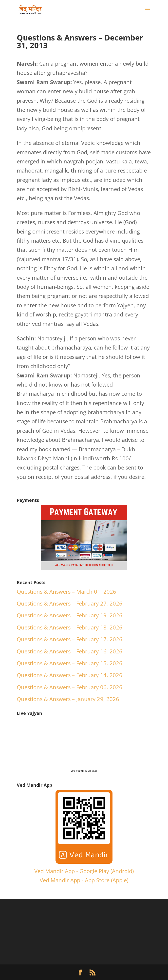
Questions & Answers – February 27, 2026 (70, 603)
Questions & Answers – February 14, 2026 (70, 675)
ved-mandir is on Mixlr (84, 771)
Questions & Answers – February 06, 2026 (70, 687)
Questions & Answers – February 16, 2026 (70, 651)
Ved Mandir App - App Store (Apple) (84, 880)
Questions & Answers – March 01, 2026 (66, 591)
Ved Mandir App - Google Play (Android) (84, 871)
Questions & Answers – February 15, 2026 (70, 663)
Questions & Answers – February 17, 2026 (70, 639)
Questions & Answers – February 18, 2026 (70, 627)
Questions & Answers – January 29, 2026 (68, 699)
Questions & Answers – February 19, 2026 (70, 615)
